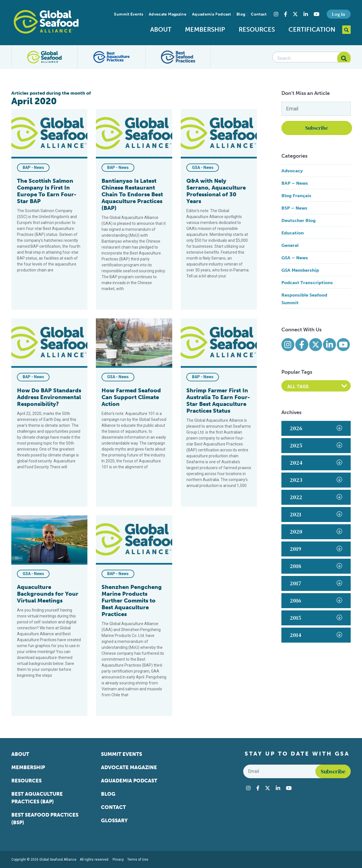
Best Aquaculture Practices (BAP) (37, 798)
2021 (316, 514)
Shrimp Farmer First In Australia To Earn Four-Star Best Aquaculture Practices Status (218, 401)
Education (293, 233)
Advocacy (292, 171)
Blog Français (296, 196)
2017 (316, 583)
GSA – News (295, 258)
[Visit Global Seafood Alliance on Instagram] (276, 14)
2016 (316, 601)
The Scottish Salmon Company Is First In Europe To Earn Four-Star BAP (47, 191)
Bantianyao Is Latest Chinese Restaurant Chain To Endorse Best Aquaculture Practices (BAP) (132, 194)
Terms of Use (138, 860)
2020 (316, 532)
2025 (316, 445)
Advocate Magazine (168, 14)
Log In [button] (339, 14)
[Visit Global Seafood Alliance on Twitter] (295, 14)
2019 (316, 549)
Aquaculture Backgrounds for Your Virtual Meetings (48, 594)
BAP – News (295, 183)
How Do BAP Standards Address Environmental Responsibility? (49, 397)
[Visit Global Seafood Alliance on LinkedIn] (306, 14)
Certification (312, 30)
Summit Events (129, 14)
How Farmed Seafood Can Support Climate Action (131, 397)
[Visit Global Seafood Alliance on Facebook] (285, 14)
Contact (259, 14)
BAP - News (33, 167)
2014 (316, 635)
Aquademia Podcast (211, 14)
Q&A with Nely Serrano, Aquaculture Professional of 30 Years (216, 191)
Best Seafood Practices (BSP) (45, 819)
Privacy (118, 860)
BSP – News (294, 208)
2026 (316, 428)
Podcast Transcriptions (307, 283)
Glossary (114, 821)
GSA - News (203, 167)
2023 (316, 480)
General (290, 245)
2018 (316, 566)
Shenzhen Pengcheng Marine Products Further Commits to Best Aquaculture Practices (132, 601)
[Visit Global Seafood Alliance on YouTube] (316, 14)
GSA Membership (300, 270)
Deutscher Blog (299, 220)
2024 (316, 463)
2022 (316, 497)
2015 (316, 618)
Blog (241, 14)
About (161, 30)
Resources (257, 30)
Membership (205, 30)
